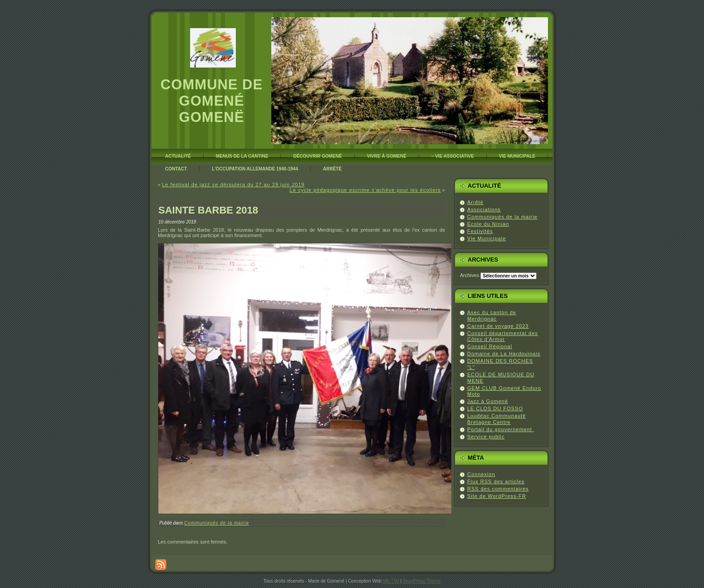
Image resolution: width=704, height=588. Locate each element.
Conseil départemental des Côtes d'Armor (503, 336)
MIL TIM (391, 581)
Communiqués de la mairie (217, 523)
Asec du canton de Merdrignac (492, 316)
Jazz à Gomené (488, 401)
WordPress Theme (422, 581)
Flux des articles (496, 481)
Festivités (480, 231)
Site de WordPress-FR (497, 496)
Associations (484, 209)
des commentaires (498, 489)
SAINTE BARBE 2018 (208, 210)
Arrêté (475, 202)
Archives (469, 275)
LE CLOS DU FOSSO (495, 408)
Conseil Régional (490, 346)
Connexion (481, 474)
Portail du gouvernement (501, 429)
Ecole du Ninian (488, 224)
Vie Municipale (486, 238)
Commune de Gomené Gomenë (212, 101)
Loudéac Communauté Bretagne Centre (496, 419)
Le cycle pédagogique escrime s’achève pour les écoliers (365, 190)
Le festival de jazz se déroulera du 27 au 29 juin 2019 (233, 185)
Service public (486, 437)
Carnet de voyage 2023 (498, 326)
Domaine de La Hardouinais (504, 354)
